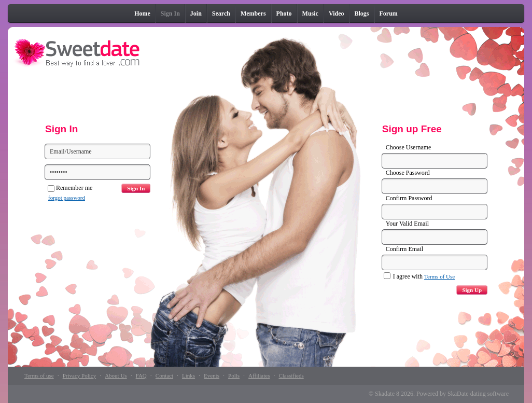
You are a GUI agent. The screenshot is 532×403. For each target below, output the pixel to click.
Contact (164, 376)
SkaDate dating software (478, 394)
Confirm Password (409, 198)
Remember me (70, 188)
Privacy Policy (79, 376)
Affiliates (259, 376)
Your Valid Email (407, 224)
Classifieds (291, 376)
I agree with (419, 276)
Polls (234, 376)
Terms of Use (439, 276)
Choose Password (408, 173)
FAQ (141, 376)
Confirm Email (404, 249)
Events (212, 376)
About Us (116, 376)
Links (188, 376)
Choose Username (409, 147)
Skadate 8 (387, 394)
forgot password (67, 198)
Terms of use (39, 376)
